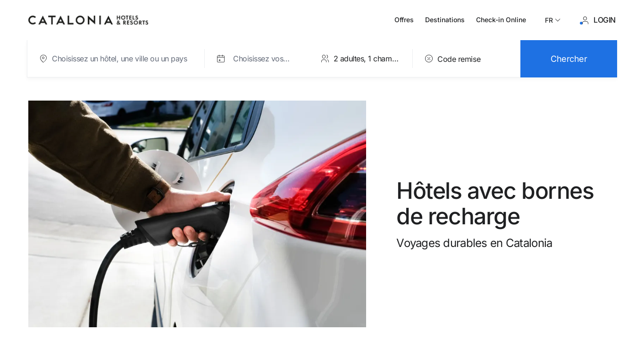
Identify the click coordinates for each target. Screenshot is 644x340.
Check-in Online (501, 20)
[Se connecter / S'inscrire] (598, 20)
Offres (404, 20)
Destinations (445, 20)
